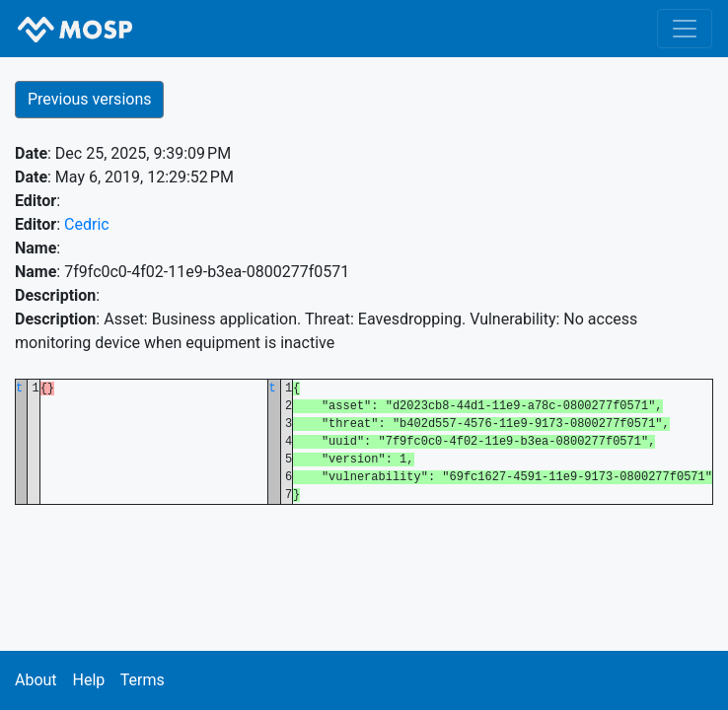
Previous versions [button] (89, 99)
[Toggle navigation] (685, 29)
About (36, 680)
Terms (143, 680)
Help (88, 680)
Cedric (87, 224)
